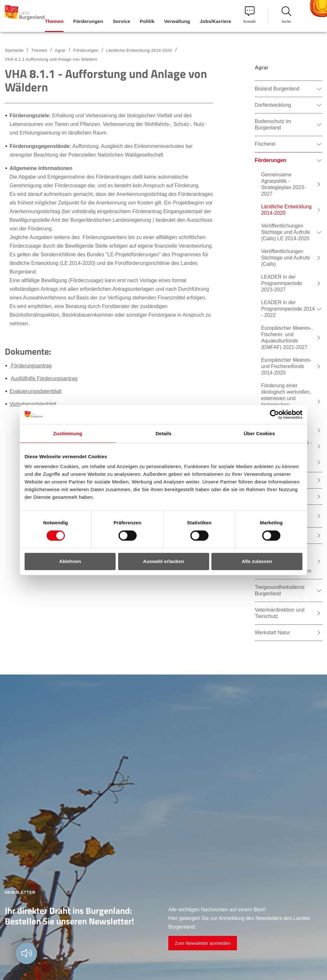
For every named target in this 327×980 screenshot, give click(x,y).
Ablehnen (70, 561)
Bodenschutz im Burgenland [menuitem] (273, 124)
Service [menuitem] (121, 21)
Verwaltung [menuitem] (177, 21)
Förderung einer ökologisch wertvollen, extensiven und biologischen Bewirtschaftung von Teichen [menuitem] (286, 401)
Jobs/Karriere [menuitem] (215, 21)
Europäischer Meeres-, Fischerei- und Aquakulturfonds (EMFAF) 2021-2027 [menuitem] (287, 338)
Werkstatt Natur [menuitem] (273, 633)
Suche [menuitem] (286, 15)
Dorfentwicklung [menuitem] (273, 105)
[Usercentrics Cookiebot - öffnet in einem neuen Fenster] (274, 414)
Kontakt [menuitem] (250, 15)
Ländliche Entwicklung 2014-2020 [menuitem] (286, 210)
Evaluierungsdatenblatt (36, 391)
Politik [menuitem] (147, 21)
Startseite (14, 50)
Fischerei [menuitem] (265, 144)
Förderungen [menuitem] (88, 21)
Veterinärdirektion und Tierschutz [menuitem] (280, 613)
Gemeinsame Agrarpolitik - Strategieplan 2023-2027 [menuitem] (284, 184)
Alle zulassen (257, 561)
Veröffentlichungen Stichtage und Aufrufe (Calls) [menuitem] (286, 258)
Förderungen (86, 50)
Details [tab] (163, 433)
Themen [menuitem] (54, 21)
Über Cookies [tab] (259, 433)
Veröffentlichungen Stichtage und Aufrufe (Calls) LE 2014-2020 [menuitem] (286, 232)
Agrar (60, 50)
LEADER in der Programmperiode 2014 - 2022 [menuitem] (288, 309)
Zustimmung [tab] (68, 433)
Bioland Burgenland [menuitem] (277, 89)
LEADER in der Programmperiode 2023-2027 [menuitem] (282, 283)
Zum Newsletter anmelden (203, 943)
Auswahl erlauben (163, 561)
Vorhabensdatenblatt (33, 404)
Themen (39, 50)
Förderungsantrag (31, 366)
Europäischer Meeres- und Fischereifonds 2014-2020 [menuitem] (286, 366)
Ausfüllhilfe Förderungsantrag (44, 378)
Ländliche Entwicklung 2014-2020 (139, 50)
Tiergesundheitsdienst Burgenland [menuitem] (280, 590)
